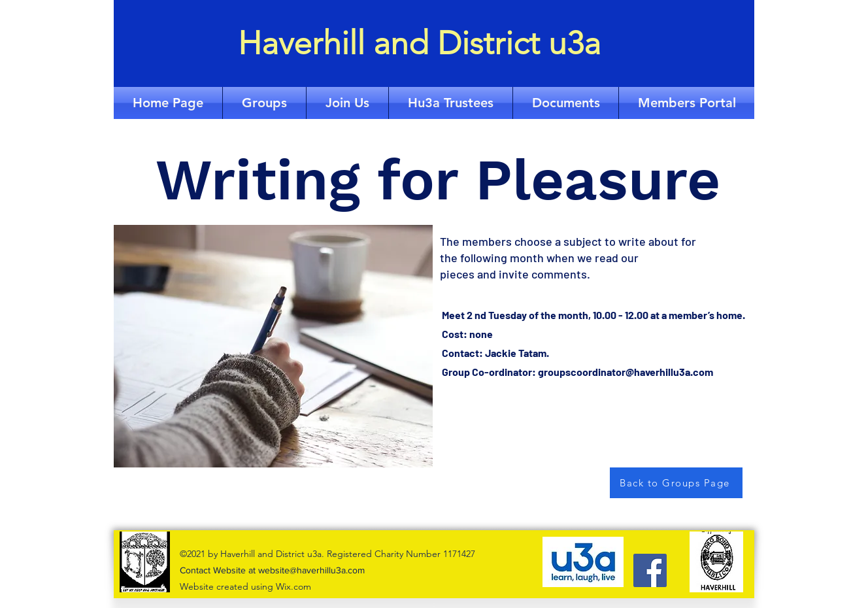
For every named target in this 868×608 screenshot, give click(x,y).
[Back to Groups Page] (676, 483)
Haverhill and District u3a (419, 43)
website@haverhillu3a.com (311, 570)
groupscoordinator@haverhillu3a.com (626, 372)
